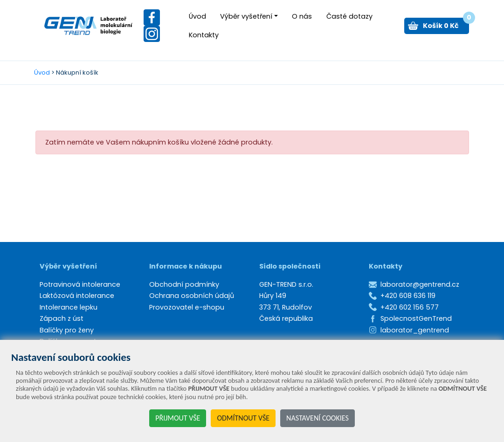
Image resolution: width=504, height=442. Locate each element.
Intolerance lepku (69, 307)
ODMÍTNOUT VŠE (243, 418)
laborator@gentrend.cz (420, 284)
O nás (302, 16)
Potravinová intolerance (80, 284)
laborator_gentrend (415, 330)
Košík (446, 24)
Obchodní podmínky (184, 284)
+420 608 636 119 (408, 296)
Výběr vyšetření (246, 16)
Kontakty (204, 35)
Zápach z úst (62, 318)
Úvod (197, 16)
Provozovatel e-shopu (187, 307)
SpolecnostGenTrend (416, 318)
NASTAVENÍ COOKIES (318, 418)
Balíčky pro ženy (67, 330)
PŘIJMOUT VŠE (178, 418)
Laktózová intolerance (77, 296)
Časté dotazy (349, 16)
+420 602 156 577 (410, 307)
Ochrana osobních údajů (192, 296)
